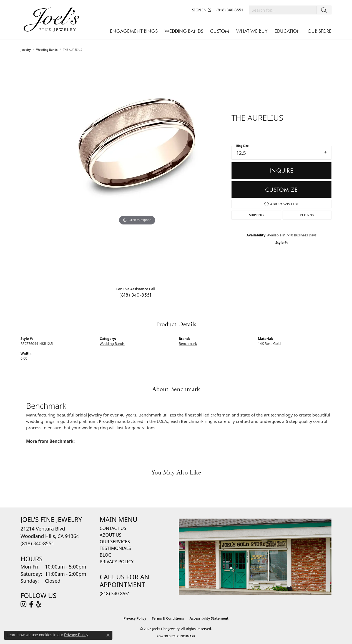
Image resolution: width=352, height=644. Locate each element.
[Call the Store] (37, 543)
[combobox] (283, 10)
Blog (106, 555)
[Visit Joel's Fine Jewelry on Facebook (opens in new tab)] (31, 604)
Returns (307, 215)
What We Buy (252, 31)
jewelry (26, 50)
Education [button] (288, 31)
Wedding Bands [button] (184, 31)
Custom (220, 31)
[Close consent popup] (108, 635)
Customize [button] (281, 190)
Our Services (115, 542)
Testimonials (115, 548)
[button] (202, 10)
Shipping (256, 215)
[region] (137, 171)
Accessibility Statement (209, 618)
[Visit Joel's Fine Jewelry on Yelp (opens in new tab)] (39, 604)
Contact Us (113, 528)
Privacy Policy (117, 562)
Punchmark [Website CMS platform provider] (186, 636)
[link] (230, 10)
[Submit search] (324, 10)
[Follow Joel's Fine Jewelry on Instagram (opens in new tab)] (23, 604)
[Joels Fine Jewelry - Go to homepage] (53, 20)
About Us (110, 535)
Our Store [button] (320, 31)
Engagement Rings (134, 31)
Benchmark (188, 344)
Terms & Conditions (168, 618)
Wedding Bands (47, 50)
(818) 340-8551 (136, 295)
